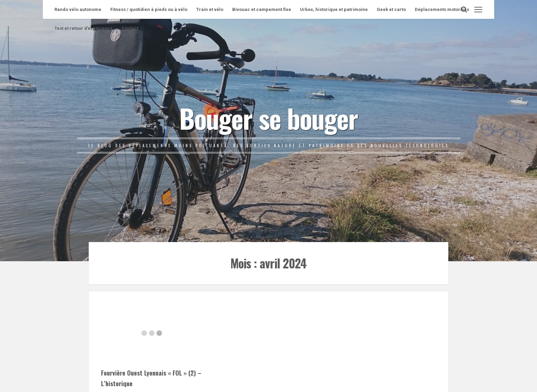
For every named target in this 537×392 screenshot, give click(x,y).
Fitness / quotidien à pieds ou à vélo (149, 9)
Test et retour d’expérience (84, 28)
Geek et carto (391, 9)
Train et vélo (210, 9)
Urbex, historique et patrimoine (334, 9)
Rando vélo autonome (78, 9)
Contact (130, 28)
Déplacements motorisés (442, 9)
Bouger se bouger (268, 118)
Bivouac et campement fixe (262, 9)
